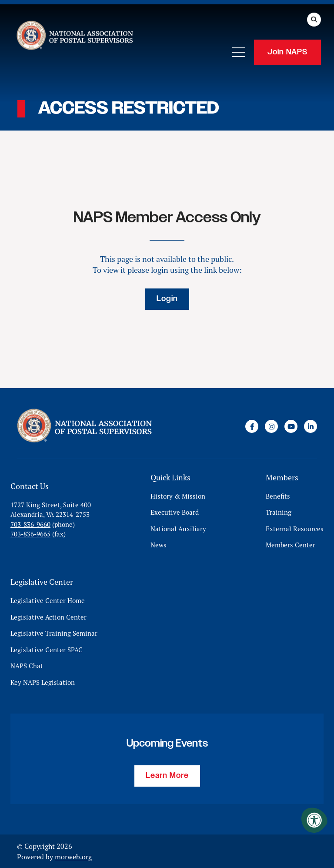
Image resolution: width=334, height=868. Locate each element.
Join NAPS (287, 52)
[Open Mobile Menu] (239, 52)
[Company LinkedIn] (311, 426)
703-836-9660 (30, 524)
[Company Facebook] (252, 426)
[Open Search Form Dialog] (314, 20)
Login (167, 299)
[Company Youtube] (291, 426)
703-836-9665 (30, 534)
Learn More (167, 775)
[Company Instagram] (271, 426)
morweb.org (73, 856)
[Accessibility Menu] (314, 820)
